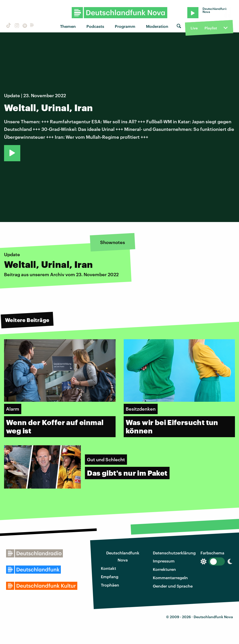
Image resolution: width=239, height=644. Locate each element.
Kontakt (108, 568)
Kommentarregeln (170, 578)
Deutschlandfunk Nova (123, 556)
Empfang (110, 577)
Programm (125, 26)
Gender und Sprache (173, 586)
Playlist (211, 28)
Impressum (164, 561)
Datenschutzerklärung (174, 553)
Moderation (157, 26)
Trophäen (110, 585)
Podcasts (95, 26)
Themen (68, 26)
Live (194, 28)
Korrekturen (164, 569)
